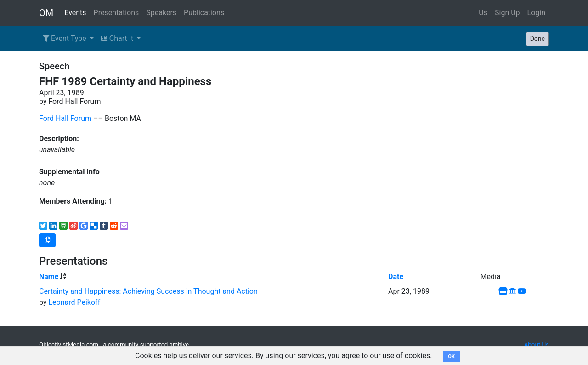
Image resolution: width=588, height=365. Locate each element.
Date (396, 277)
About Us (537, 345)
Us (483, 13)
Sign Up (507, 13)
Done (537, 39)
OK (451, 356)
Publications (204, 13)
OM (46, 13)
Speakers (161, 13)
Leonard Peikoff (74, 302)
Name (49, 277)
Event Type (65, 38)
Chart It (118, 38)
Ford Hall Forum (65, 118)
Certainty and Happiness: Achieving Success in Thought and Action (148, 291)
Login (536, 13)
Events (75, 13)
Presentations (116, 13)
